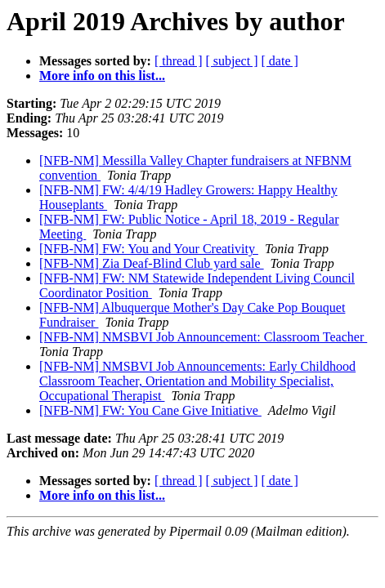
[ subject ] (232, 61)
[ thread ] (179, 61)
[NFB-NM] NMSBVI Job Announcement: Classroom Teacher (203, 337)
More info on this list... (102, 76)
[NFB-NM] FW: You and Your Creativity (149, 249)
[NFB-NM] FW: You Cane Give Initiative (150, 410)
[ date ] (280, 61)
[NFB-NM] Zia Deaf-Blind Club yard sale (152, 263)
